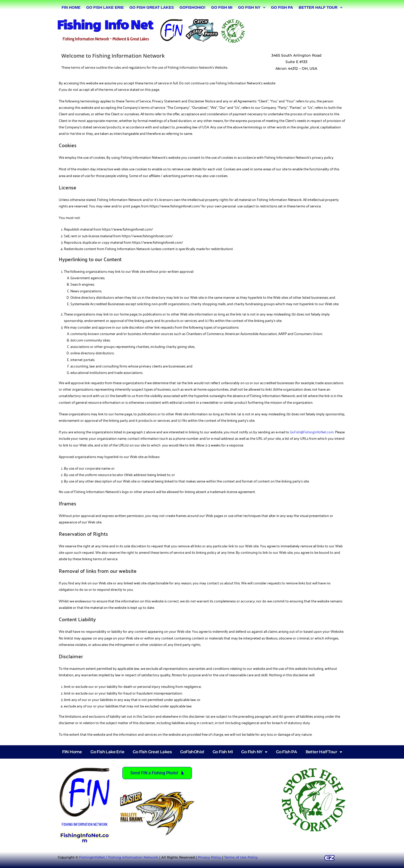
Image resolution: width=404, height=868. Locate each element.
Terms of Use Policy (241, 857)
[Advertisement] (298, 30)
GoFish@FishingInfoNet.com (312, 432)
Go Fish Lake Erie (105, 7)
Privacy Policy (209, 857)
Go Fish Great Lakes (151, 7)
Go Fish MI (222, 7)
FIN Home (71, 7)
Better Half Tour (321, 8)
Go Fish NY (252, 8)
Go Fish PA (282, 7)
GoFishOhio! (193, 7)
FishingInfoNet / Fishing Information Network (119, 857)
